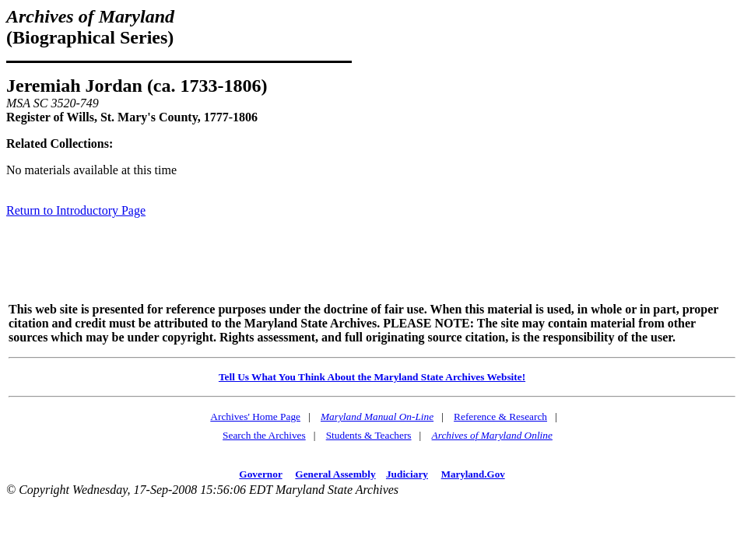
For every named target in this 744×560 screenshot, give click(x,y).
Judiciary (407, 474)
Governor (260, 474)
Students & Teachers (369, 435)
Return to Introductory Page (76, 210)
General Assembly (335, 474)
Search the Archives (264, 435)
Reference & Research (500, 416)
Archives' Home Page (255, 416)
